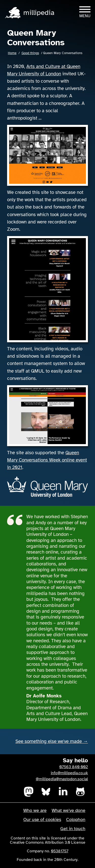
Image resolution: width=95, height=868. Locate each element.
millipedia (39, 13)
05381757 (60, 851)
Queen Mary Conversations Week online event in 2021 (47, 460)
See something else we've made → (52, 741)
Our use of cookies (42, 819)
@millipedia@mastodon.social (62, 779)
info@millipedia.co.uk (69, 773)
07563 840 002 (74, 767)
